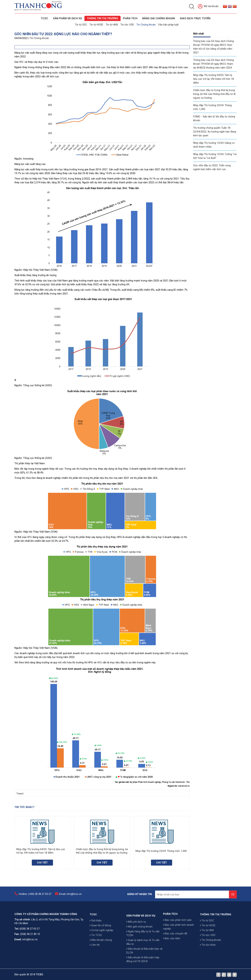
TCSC (44, 18)
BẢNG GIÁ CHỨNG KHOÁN (158, 18)
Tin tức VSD (127, 25)
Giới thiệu (96, 941)
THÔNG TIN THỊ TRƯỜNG (102, 18)
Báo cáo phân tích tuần (177, 937)
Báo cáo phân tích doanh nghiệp (178, 944)
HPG (29, 537)
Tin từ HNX (112, 25)
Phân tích (130, 18)
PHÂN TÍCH (170, 931)
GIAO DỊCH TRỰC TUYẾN (195, 18)
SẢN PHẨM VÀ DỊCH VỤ (67, 18)
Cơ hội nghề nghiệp (101, 951)
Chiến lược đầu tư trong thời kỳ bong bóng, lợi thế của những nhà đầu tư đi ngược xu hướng (214, 94)
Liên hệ (95, 965)
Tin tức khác (208, 965)
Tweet (20, 794)
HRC (21, 62)
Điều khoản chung (101, 961)
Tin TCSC (96, 956)
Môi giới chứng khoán (139, 956)
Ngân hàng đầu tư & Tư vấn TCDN (143, 963)
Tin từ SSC (81, 25)
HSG (99, 662)
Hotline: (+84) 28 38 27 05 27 (35, 897)
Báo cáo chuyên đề (175, 951)
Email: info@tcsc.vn (70, 897)
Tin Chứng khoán (146, 25)
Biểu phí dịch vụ (136, 951)
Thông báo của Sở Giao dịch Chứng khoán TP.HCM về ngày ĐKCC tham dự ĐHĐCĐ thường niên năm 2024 (213, 64)
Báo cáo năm (172, 956)
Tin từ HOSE (96, 25)
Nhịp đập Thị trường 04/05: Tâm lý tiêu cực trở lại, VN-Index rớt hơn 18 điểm (213, 79)
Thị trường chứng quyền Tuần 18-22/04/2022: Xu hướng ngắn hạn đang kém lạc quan (215, 132)
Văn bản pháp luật (168, 25)
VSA (63, 179)
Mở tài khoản (208, 7)
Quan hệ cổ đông (100, 946)
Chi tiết (42, 863)
